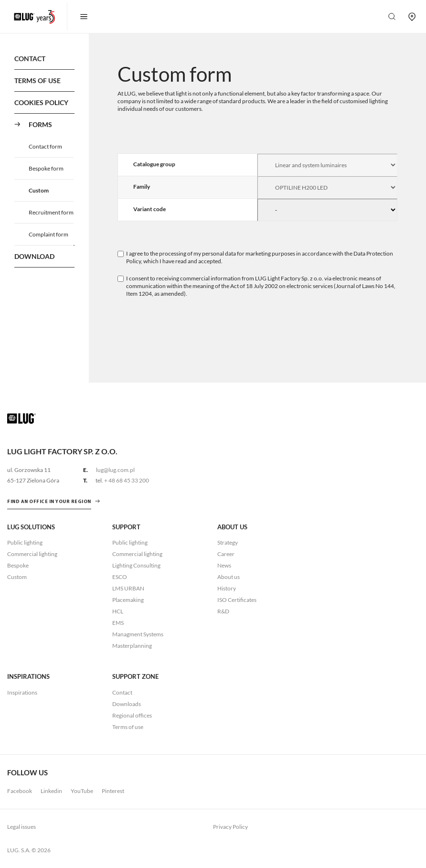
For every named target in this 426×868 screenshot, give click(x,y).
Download (34, 256)
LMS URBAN (128, 588)
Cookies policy (41, 102)
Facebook (20, 791)
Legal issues (21, 827)
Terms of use (37, 80)
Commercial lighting (32, 554)
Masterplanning (132, 646)
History (227, 588)
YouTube (82, 791)
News (224, 565)
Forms (40, 124)
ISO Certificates (237, 600)
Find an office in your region (49, 502)
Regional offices (132, 715)
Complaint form (48, 234)
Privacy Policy (230, 827)
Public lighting (25, 542)
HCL (118, 611)
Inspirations (22, 692)
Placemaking (128, 600)
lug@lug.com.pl (115, 470)
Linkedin (51, 791)
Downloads (127, 704)
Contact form (45, 146)
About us (229, 577)
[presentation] (190, 326)
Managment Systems (138, 634)
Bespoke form (46, 168)
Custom (39, 190)
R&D (223, 611)
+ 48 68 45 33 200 (127, 480)
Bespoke (18, 565)
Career (226, 554)
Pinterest (113, 791)
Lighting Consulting (136, 565)
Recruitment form (51, 212)
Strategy (228, 542)
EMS (118, 623)
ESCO (120, 577)
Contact (30, 59)
